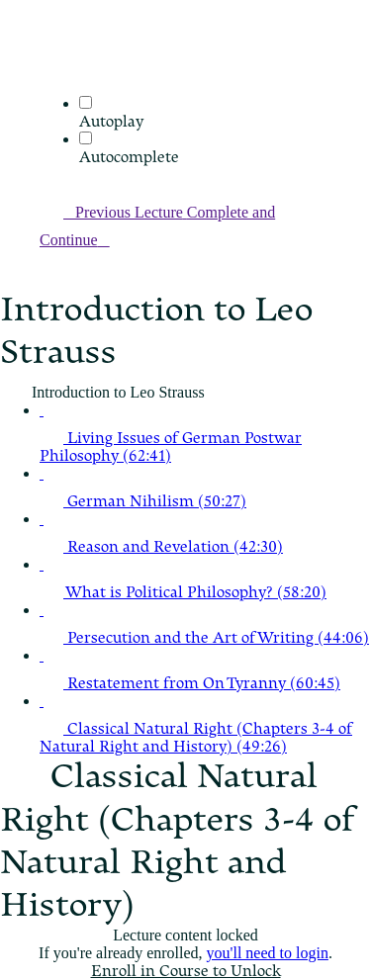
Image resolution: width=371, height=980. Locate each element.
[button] (51, 58)
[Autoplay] (86, 102)
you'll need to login (268, 953)
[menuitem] (51, 86)
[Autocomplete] (86, 138)
